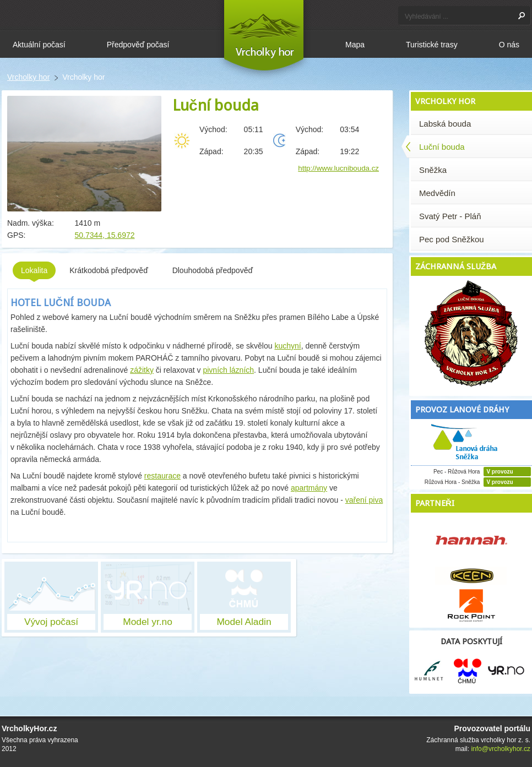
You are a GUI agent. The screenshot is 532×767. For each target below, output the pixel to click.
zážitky (142, 370)
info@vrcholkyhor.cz (501, 749)
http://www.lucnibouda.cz (338, 168)
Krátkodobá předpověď (110, 270)
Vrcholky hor (28, 77)
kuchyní (287, 346)
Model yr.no (148, 622)
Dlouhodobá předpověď (214, 270)
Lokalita (34, 273)
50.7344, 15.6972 (105, 235)
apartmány (309, 488)
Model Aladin (244, 622)
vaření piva (364, 500)
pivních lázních (228, 370)
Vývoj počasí (51, 622)
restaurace (162, 476)
